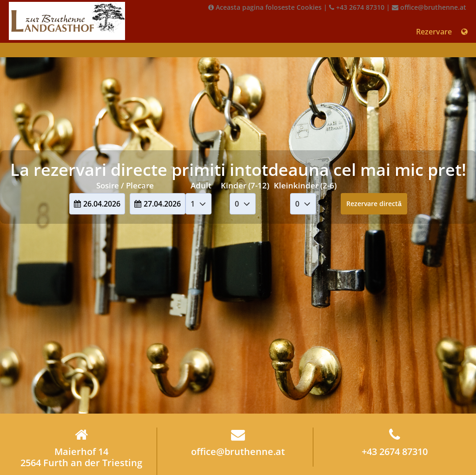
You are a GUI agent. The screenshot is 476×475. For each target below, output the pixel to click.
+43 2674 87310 (357, 7)
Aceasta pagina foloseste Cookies (265, 7)
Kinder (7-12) (245, 185)
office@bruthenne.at (429, 7)
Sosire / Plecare (125, 185)
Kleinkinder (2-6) (305, 185)
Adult (201, 185)
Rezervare (434, 32)
